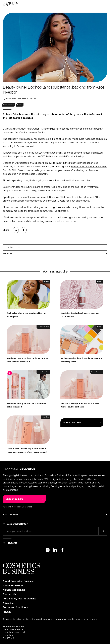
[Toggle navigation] (106, 4)
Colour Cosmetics (9, 105)
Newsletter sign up (14, 590)
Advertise (9, 603)
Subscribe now (72, 423)
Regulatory (45, 417)
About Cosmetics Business (19, 581)
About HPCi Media (13, 586)
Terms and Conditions (16, 607)
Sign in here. (27, 507)
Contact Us (9, 594)
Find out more (10, 515)
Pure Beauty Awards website (20, 599)
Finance (20, 105)
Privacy (7, 612)
